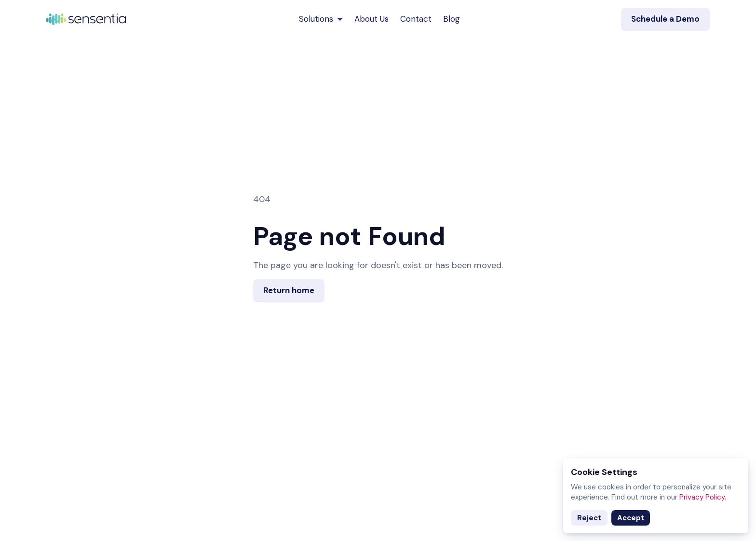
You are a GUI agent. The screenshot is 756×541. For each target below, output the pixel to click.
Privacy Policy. (703, 497)
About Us (371, 19)
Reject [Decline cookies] (589, 518)
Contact (416, 19)
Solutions (321, 19)
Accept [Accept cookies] (631, 518)
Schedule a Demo (665, 19)
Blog (452, 19)
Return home (289, 290)
